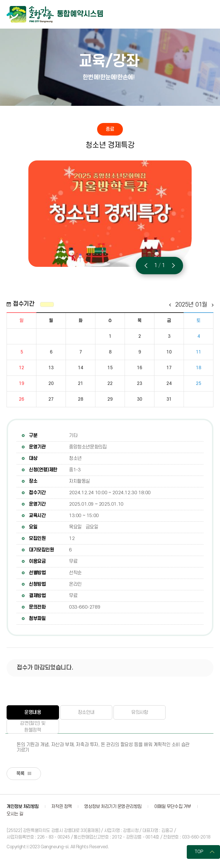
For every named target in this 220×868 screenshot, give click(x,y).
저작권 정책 (61, 807)
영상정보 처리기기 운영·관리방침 (113, 807)
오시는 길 (15, 815)
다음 (212, 305)
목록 (21, 774)
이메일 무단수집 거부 (173, 807)
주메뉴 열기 (208, 14)
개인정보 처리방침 (23, 807)
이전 (170, 305)
